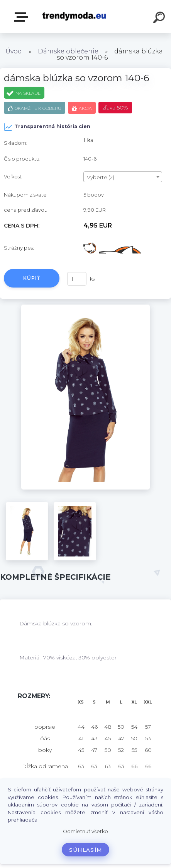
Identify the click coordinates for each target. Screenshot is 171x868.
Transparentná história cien (47, 127)
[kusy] (77, 279)
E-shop (22, 17)
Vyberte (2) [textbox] (101, 177)
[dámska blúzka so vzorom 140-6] (85, 307)
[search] (160, 19)
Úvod (14, 51)
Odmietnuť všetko (85, 831)
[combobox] (123, 177)
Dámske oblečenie (68, 51)
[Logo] (74, 16)
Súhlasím (86, 850)
